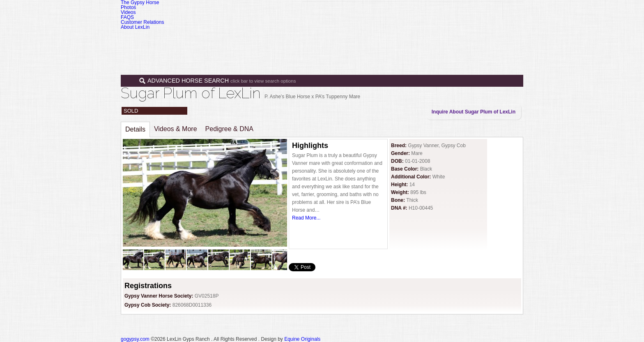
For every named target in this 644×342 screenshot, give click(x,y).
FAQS (127, 17)
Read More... (306, 218)
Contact (483, 40)
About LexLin (135, 27)
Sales (380, 40)
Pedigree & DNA (229, 129)
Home (315, 40)
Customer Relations (142, 22)
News (452, 40)
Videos (128, 12)
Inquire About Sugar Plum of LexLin (474, 112)
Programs (417, 40)
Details (135, 129)
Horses (346, 40)
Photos (128, 7)
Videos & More (176, 129)
